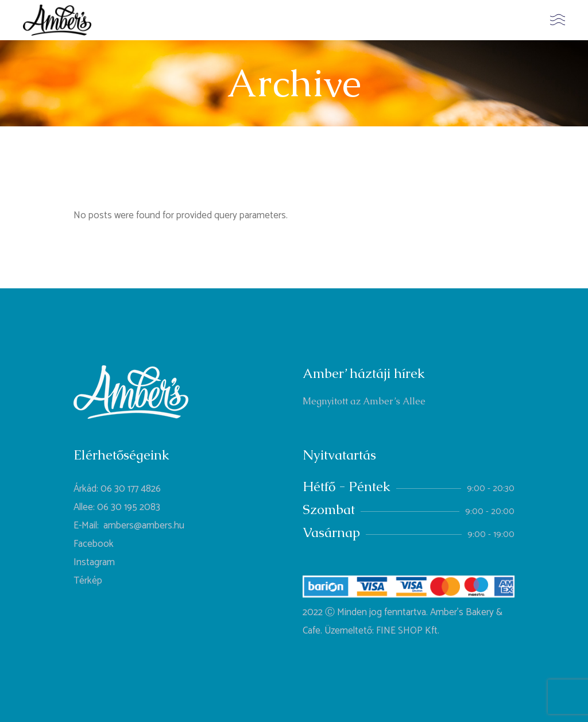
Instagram (94, 562)
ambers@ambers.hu (144, 526)
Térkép (88, 581)
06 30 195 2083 (129, 507)
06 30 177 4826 (131, 489)
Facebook (94, 544)
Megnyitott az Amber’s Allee (364, 401)
